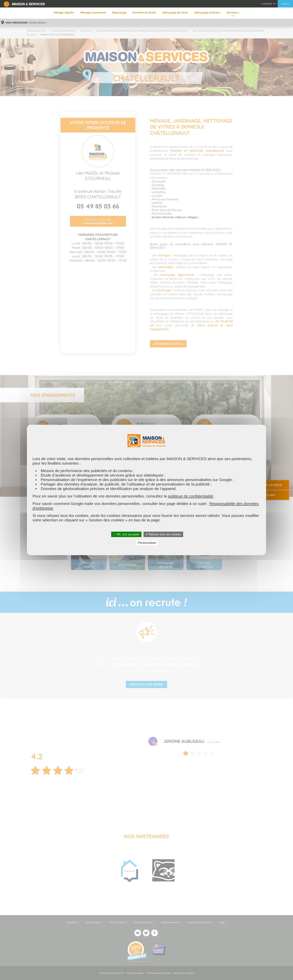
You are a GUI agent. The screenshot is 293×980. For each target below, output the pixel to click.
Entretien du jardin (144, 13)
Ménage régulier (64, 13)
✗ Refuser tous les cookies (163, 534)
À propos (267, 4)
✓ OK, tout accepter (126, 534)
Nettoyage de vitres (175, 13)
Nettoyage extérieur (207, 13)
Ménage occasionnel (93, 13)
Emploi (285, 4)
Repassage (119, 13)
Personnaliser (147, 543)
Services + (233, 13)
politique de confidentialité (191, 496)
